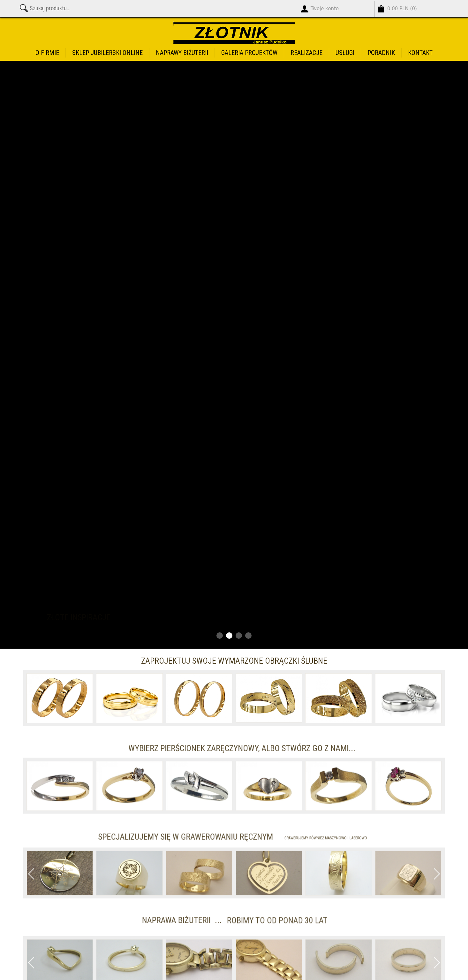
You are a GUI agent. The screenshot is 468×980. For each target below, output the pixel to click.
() (402, 9)
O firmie (47, 53)
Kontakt (420, 53)
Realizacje (306, 53)
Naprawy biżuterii (182, 53)
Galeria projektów (249, 53)
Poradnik (381, 53)
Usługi (345, 53)
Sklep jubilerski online (107, 53)
